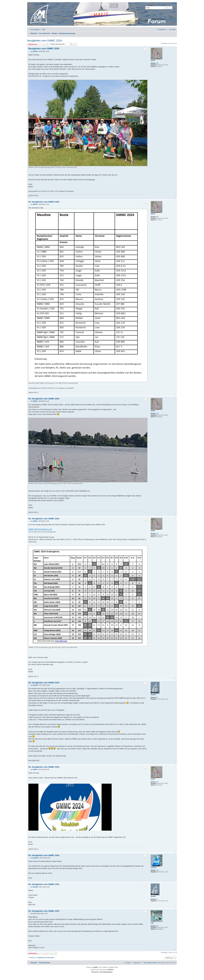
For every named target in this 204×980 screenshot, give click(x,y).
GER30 (153, 60)
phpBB (95, 967)
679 (157, 63)
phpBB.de (111, 970)
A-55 (152, 923)
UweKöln (153, 867)
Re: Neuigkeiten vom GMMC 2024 (44, 202)
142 (157, 870)
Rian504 (153, 695)
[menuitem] (43, 29)
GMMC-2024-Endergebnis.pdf (40, 529)
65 (157, 698)
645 (157, 926)
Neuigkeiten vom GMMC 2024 (44, 41)
